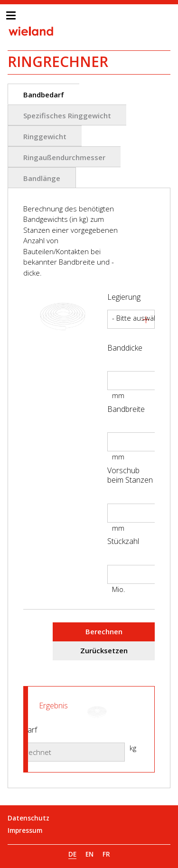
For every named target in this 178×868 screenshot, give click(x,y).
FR (106, 854)
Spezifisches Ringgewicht (67, 115)
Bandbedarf (44, 95)
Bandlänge (42, 178)
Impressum (25, 830)
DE (72, 854)
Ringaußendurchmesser (64, 157)
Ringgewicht (45, 136)
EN (89, 854)
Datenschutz (28, 818)
